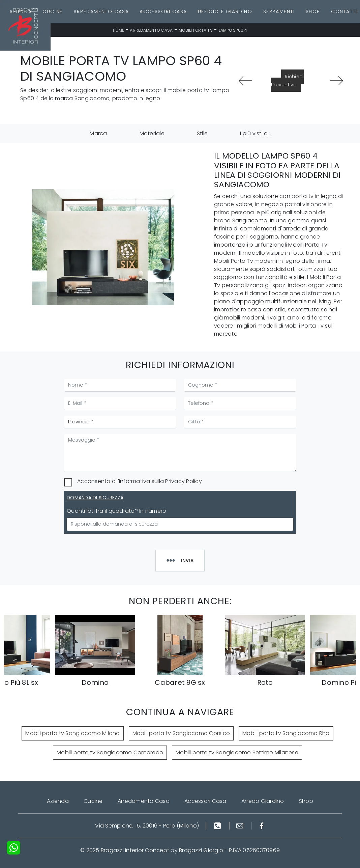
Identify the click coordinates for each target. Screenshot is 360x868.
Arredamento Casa (101, 11)
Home (119, 30)
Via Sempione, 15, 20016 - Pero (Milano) (147, 826)
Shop (313, 11)
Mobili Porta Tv (196, 30)
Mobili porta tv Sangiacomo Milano (72, 733)
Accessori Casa (163, 11)
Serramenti (279, 11)
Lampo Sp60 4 (233, 30)
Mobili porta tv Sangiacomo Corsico (181, 733)
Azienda (21, 11)
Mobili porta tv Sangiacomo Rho (286, 733)
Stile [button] (202, 133)
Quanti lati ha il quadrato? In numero (116, 511)
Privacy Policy (184, 481)
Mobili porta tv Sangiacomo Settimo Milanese (237, 752)
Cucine (53, 11)
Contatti (344, 11)
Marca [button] (98, 133)
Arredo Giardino (263, 801)
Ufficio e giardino (225, 11)
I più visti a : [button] (255, 133)
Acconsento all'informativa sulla (140, 481)
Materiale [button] (152, 133)
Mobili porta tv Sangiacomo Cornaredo (110, 752)
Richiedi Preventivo (287, 81)
